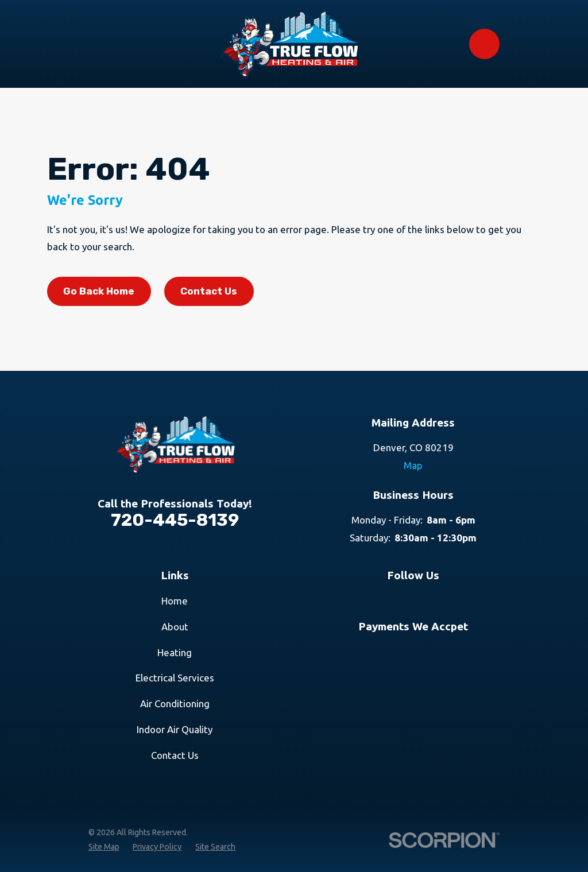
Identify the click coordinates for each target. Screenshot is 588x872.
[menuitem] (104, 847)
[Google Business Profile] (400, 599)
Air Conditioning (175, 704)
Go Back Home (99, 291)
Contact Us (209, 291)
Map (413, 465)
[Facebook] (427, 599)
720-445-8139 (175, 520)
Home (175, 601)
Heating (175, 652)
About (175, 627)
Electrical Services (175, 678)
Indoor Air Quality (175, 729)
